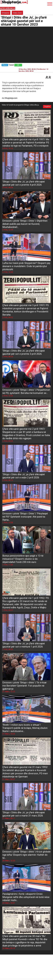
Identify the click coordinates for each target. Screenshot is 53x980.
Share (5, 65)
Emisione (6, 13)
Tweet (11, 65)
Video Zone (17, 13)
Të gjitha (47, 106)
